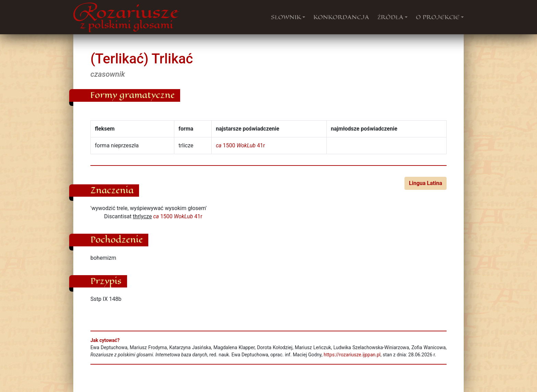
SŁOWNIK (286, 17)
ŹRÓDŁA (390, 17)
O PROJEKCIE (438, 17)
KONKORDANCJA (341, 17)
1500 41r (240, 145)
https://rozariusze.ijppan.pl (352, 355)
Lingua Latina (426, 183)
